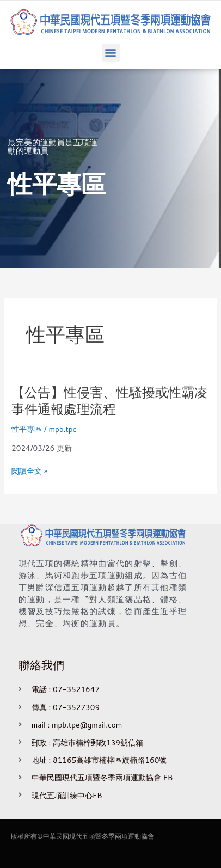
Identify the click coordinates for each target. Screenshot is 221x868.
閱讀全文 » (29, 471)
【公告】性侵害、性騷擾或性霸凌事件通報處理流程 (109, 401)
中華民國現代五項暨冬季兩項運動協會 (99, 836)
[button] (111, 53)
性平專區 (27, 429)
